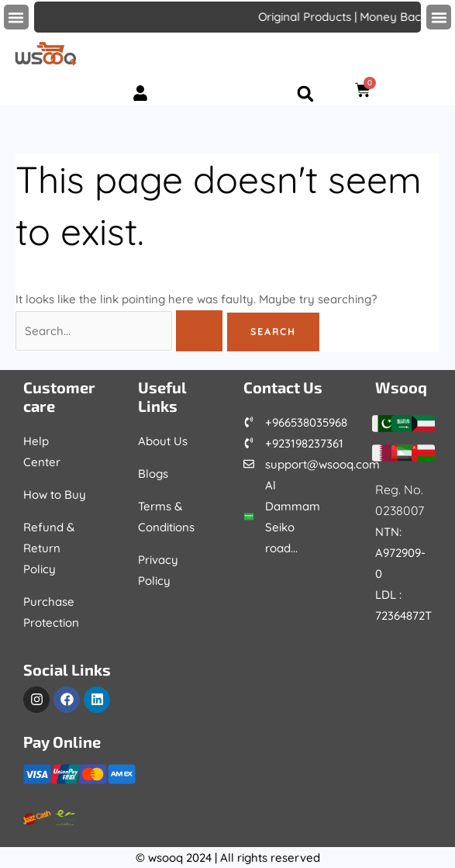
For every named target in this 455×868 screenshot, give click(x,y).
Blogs (153, 474)
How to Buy (55, 495)
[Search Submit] (199, 331)
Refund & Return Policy (49, 548)
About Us (163, 441)
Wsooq (401, 387)
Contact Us (283, 387)
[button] (16, 17)
